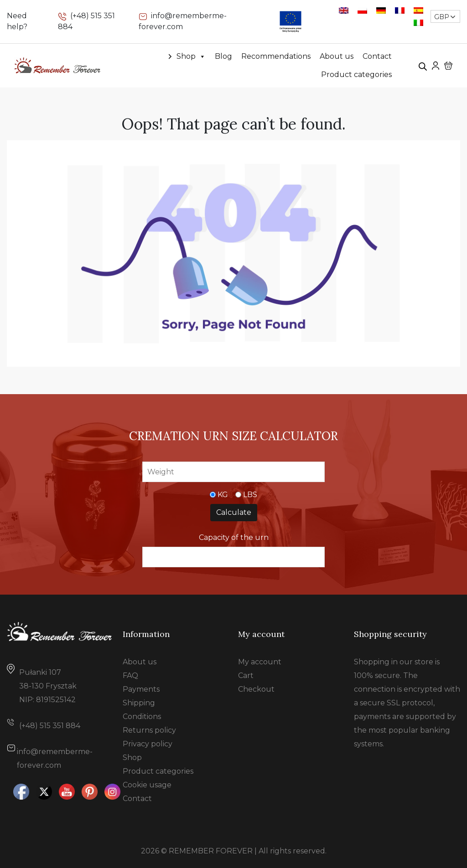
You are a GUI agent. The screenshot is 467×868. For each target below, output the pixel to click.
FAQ (130, 675)
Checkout (256, 689)
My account (260, 662)
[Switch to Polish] (362, 10)
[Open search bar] (423, 66)
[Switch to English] (344, 10)
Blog (223, 56)
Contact (377, 56)
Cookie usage (147, 785)
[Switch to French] (400, 10)
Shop (191, 56)
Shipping (139, 703)
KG (223, 495)
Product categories (356, 74)
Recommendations (276, 56)
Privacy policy (148, 744)
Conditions (142, 716)
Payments (141, 689)
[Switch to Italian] (418, 23)
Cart (246, 675)
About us (337, 56)
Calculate (234, 512)
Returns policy (149, 730)
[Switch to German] (381, 10)
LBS (250, 495)
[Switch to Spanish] (418, 10)
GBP (442, 17)
